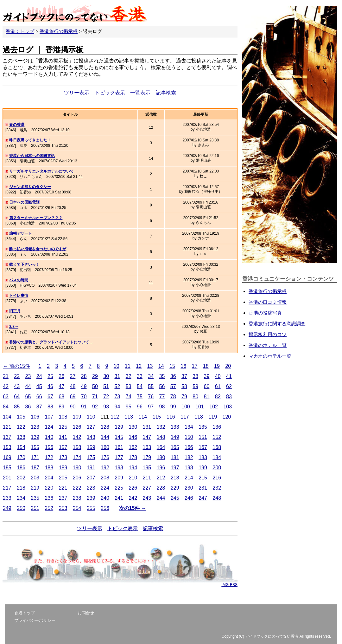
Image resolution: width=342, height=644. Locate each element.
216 (217, 478)
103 (228, 407)
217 (7, 488)
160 (105, 447)
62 (229, 386)
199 (203, 468)
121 (7, 427)
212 (161, 478)
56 (162, 386)
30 (106, 376)
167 (203, 447)
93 (106, 407)
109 (77, 417)
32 (129, 376)
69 (73, 397)
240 (105, 498)
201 (7, 478)
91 (84, 407)
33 (140, 376)
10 (117, 366)
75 (140, 397)
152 (217, 437)
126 (77, 427)
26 (61, 376)
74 (129, 397)
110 (91, 417)
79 (184, 397)
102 (214, 407)
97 (151, 407)
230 (189, 488)
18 (206, 366)
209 (119, 478)
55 (151, 386)
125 (63, 427)
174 (77, 457)
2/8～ (14, 327)
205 (63, 478)
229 (175, 488)
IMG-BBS (229, 585)
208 (105, 478)
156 (49, 447)
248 (217, 498)
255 (91, 508)
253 (63, 508)
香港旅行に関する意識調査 (277, 324)
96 (140, 407)
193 (119, 468)
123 (35, 427)
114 (143, 417)
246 (189, 498)
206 (77, 478)
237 (63, 498)
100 (186, 407)
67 (50, 397)
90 (73, 407)
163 (147, 447)
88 (50, 407)
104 (7, 417)
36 (173, 376)
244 (161, 498)
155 (35, 447)
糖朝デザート (21, 233)
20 (228, 366)
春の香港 (17, 125)
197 (175, 468)
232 (217, 488)
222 (77, 488)
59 (195, 386)
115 (157, 417)
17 (195, 366)
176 (105, 457)
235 (35, 498)
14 (161, 366)
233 (7, 498)
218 (21, 488)
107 (49, 417)
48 (73, 386)
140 (49, 437)
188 (49, 468)
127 (91, 427)
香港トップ (25, 613)
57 (173, 386)
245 (175, 498)
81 (207, 397)
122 (21, 427)
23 (28, 376)
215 (203, 478)
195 (147, 468)
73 (117, 397)
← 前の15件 (16, 366)
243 (147, 498)
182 (189, 457)
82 (218, 397)
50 (95, 386)
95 (129, 407)
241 (119, 498)
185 (7, 468)
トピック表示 (110, 93)
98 (162, 407)
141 (63, 437)
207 (91, 478)
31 (117, 376)
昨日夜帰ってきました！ (30, 140)
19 (217, 366)
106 (35, 417)
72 (106, 397)
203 (35, 478)
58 (184, 386)
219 (35, 488)
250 (21, 508)
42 (6, 386)
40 (218, 376)
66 (39, 397)
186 (21, 468)
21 (6, 376)
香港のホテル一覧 (268, 345)
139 (35, 437)
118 (199, 417)
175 (91, 457)
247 (203, 498)
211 (147, 478)
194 (133, 468)
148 (161, 437)
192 (105, 468)
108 (63, 417)
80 (195, 397)
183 (203, 457)
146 (133, 437)
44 (28, 386)
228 (161, 488)
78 (173, 397)
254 (77, 508)
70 (84, 397)
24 (39, 376)
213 (175, 478)
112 (115, 417)
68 (61, 397)
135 (203, 427)
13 (150, 366)
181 (175, 457)
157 (63, 447)
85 (17, 407)
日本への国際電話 (24, 202)
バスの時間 (19, 280)
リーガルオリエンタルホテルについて (41, 171)
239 (91, 498)
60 (207, 386)
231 (203, 488)
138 (21, 437)
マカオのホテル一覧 (270, 356)
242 (133, 498)
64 (17, 397)
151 (203, 437)
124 (49, 427)
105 (21, 417)
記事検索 (166, 93)
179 (147, 457)
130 (133, 427)
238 (77, 498)
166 (189, 447)
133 (175, 427)
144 (105, 437)
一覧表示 (140, 93)
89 (61, 407)
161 (119, 447)
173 (63, 457)
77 (162, 397)
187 (35, 468)
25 (50, 376)
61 (218, 386)
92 (95, 407)
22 (17, 376)
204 (49, 478)
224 (105, 488)
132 (161, 427)
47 (61, 386)
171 (35, 457)
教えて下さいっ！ (24, 264)
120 (227, 417)
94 (117, 407)
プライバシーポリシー (35, 620)
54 (140, 386)
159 (91, 447)
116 (171, 417)
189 (63, 468)
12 (139, 366)
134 (189, 427)
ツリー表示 (77, 93)
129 (119, 427)
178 (133, 457)
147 (147, 437)
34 (151, 376)
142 (77, 437)
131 (147, 427)
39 (207, 376)
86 (28, 407)
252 (49, 508)
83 (229, 397)
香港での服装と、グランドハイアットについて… (51, 342)
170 (21, 457)
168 (217, 447)
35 (162, 376)
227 (147, 488)
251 (35, 508)
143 (91, 437)
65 (28, 397)
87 (39, 407)
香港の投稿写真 (265, 313)
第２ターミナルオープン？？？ (36, 218)
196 (161, 468)
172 (49, 457)
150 (189, 437)
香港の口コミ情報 (268, 302)
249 (7, 508)
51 (106, 386)
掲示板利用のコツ (268, 334)
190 (77, 468)
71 (95, 397)
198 (189, 468)
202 (21, 478)
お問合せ (86, 613)
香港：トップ (20, 31)
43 (17, 386)
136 (217, 427)
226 (133, 488)
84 (6, 407)
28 (84, 376)
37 (184, 376)
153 (7, 447)
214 (189, 478)
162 (133, 447)
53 (129, 386)
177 (119, 457)
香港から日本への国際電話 (32, 156)
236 (49, 498)
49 (84, 386)
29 (95, 376)
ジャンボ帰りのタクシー (30, 187)
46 (50, 386)
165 (175, 447)
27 (73, 376)
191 (91, 468)
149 (175, 437)
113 (129, 417)
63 (6, 397)
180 (161, 457)
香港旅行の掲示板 (59, 31)
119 (213, 417)
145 (119, 437)
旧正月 (15, 311)
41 (229, 376)
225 (119, 488)
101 (200, 407)
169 (7, 457)
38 (195, 376)
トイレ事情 (19, 296)
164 (161, 447)
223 (91, 488)
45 (39, 386)
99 (173, 407)
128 (105, 427)
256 (105, 508)
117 (185, 417)
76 (151, 397)
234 (21, 498)
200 (217, 468)
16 (183, 366)
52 (117, 386)
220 (49, 488)
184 (217, 457)
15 (172, 366)
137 (7, 437)
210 (133, 478)
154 (21, 447)
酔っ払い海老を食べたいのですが (38, 249)
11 (128, 366)
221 (63, 488)
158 (77, 447)
